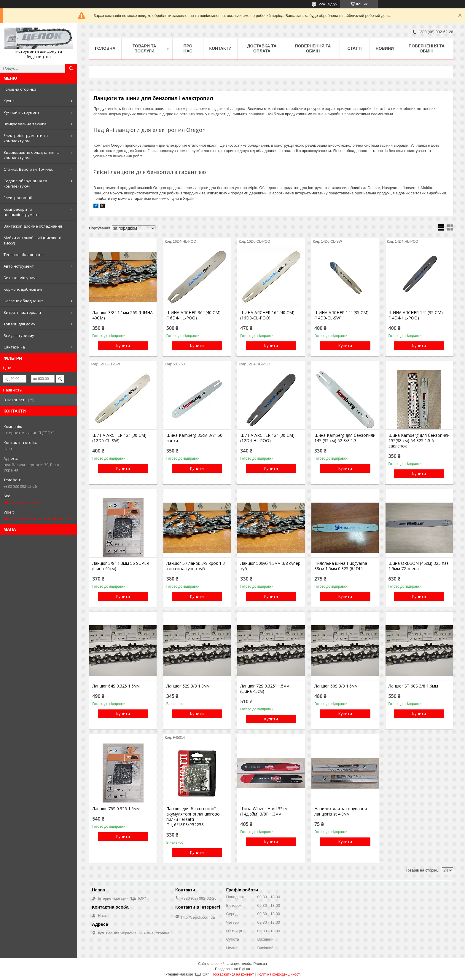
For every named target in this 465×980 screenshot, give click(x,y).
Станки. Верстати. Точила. (28, 169)
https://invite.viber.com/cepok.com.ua (37, 518)
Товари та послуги (144, 48)
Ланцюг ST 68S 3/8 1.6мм (413, 686)
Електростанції (18, 198)
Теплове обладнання (24, 255)
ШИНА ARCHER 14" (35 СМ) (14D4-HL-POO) (416, 315)
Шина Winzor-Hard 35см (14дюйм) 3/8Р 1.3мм (264, 811)
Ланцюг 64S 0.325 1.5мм (116, 686)
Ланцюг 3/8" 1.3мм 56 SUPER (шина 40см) (121, 566)
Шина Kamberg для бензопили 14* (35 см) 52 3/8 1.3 (345, 438)
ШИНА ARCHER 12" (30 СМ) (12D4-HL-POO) (267, 438)
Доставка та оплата (262, 48)
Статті (355, 48)
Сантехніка (14, 347)
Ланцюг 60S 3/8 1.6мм (336, 686)
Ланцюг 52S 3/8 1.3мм (188, 686)
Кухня (9, 101)
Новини (385, 48)
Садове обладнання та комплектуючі (25, 183)
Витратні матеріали (22, 312)
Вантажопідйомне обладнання (33, 226)
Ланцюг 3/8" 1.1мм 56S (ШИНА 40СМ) (122, 315)
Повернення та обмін (313, 48)
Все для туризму (19, 335)
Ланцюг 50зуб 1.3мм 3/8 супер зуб (270, 566)
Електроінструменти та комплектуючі (26, 138)
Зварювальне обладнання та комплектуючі (32, 155)
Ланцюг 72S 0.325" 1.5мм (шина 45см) (265, 689)
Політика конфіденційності (279, 974)
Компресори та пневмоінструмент (21, 212)
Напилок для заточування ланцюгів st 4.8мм (341, 811)
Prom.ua (260, 964)
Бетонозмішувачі (20, 278)
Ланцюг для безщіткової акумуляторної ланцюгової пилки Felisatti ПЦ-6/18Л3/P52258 (194, 817)
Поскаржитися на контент (233, 974)
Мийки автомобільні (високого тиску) (32, 240)
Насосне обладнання (23, 301)
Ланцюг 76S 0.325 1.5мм (116, 809)
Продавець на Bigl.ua (232, 969)
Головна (105, 48)
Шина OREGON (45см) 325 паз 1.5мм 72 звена (419, 566)
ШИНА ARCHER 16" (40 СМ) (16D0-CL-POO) (267, 315)
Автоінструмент (19, 266)
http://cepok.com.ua (22, 502)
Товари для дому (19, 324)
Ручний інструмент (22, 112)
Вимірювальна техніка (25, 124)
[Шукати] (71, 68)
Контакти (220, 48)
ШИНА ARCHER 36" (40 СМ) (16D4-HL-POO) (194, 315)
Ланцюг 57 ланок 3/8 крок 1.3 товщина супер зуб (196, 566)
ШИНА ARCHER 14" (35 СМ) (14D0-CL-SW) (341, 315)
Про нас (188, 48)
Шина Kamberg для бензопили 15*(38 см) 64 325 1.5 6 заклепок (419, 441)
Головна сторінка (20, 89)
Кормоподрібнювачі (23, 289)
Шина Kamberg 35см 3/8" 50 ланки (194, 438)
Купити (123, 346)
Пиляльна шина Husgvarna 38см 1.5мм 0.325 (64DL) (341, 566)
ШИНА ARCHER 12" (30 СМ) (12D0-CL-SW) (119, 438)
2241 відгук (328, 4)
